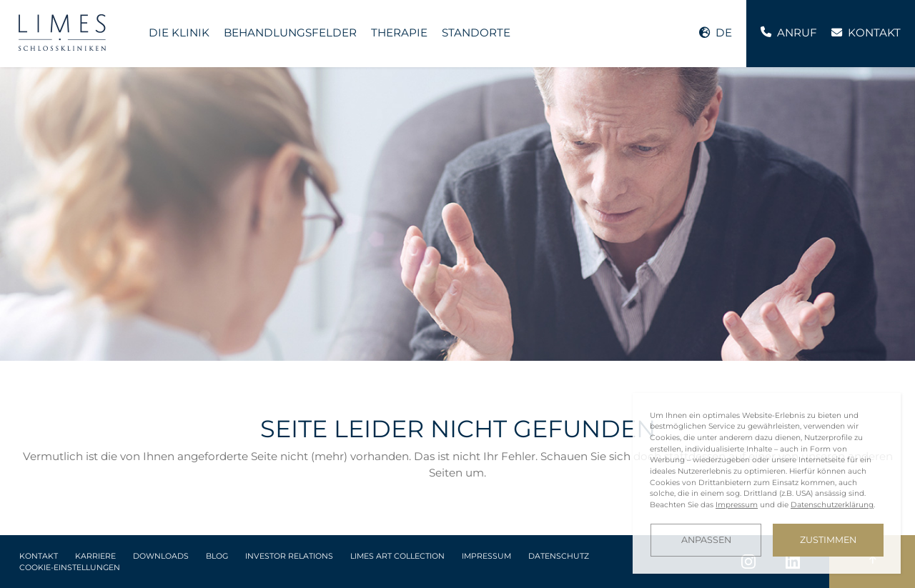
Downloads (161, 556)
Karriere (95, 556)
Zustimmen (828, 540)
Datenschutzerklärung (832, 505)
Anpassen (706, 540)
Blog (217, 556)
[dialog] (767, 483)
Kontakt (39, 556)
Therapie (399, 33)
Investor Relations (289, 556)
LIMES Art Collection (397, 556)
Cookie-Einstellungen (70, 568)
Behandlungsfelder (290, 33)
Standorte (476, 33)
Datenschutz (559, 556)
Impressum (486, 556)
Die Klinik (179, 33)
